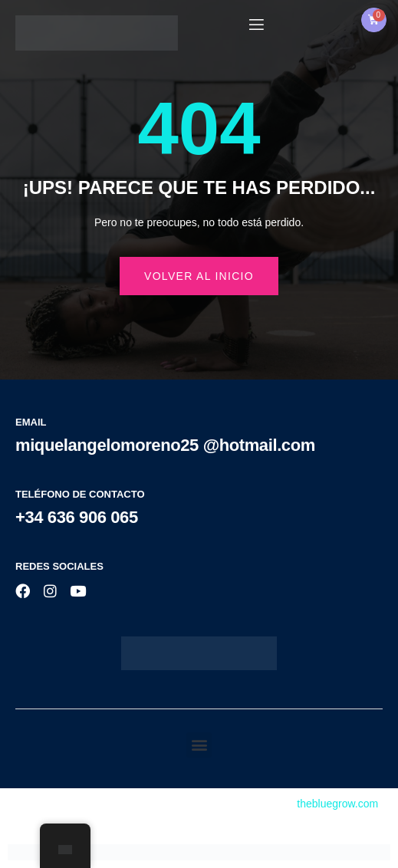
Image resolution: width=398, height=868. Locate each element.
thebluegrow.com (337, 804)
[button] (199, 745)
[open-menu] (255, 25)
